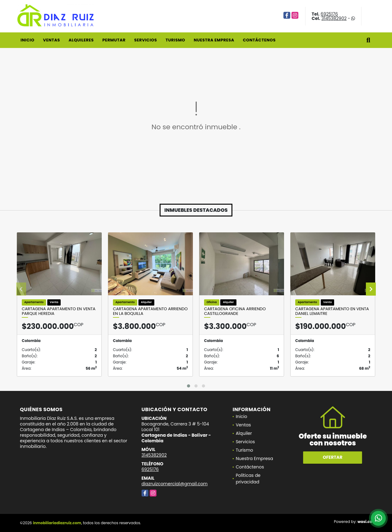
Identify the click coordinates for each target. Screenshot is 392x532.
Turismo (175, 40)
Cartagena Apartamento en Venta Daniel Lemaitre (332, 311)
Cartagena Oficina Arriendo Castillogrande (235, 311)
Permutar (114, 40)
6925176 (329, 14)
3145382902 (334, 18)
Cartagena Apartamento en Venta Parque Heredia (59, 311)
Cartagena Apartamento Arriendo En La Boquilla (150, 311)
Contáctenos (259, 40)
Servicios (145, 40)
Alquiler (244, 433)
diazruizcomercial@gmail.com (175, 484)
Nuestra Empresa (214, 40)
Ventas (51, 40)
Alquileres (81, 40)
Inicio (27, 40)
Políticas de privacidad (248, 479)
